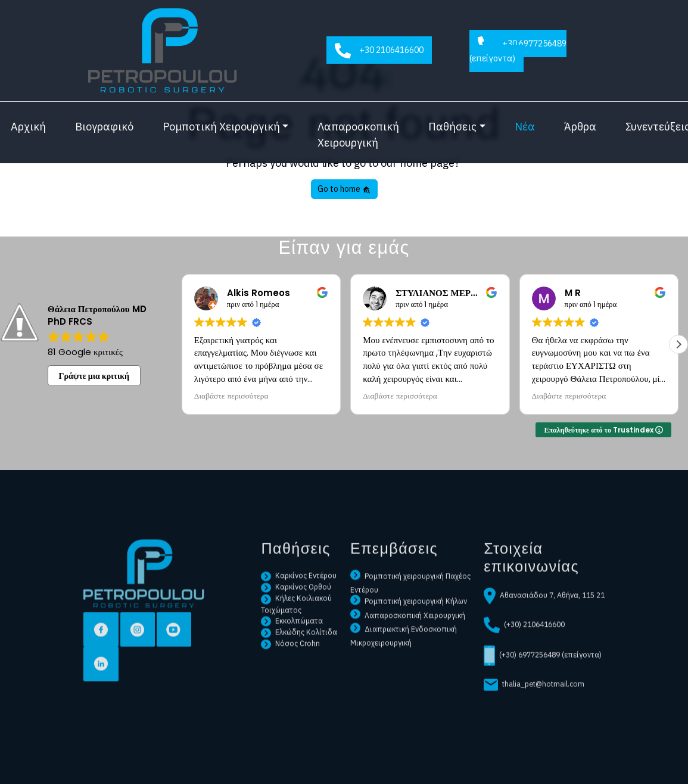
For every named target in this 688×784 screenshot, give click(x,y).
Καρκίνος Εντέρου (299, 598)
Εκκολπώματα (292, 643)
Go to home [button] (344, 189)
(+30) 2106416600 (524, 647)
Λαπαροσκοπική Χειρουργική (358, 135)
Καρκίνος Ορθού (296, 609)
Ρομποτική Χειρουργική (221, 127)
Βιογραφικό (104, 127)
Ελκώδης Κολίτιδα (299, 654)
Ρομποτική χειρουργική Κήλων (409, 623)
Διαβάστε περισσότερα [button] (231, 396)
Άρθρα (580, 127)
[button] (678, 344)
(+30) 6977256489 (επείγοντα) (543, 678)
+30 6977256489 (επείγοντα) (518, 50)
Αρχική (28, 127)
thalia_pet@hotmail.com (534, 707)
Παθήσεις (452, 127)
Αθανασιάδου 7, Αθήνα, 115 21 (544, 618)
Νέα (525, 127)
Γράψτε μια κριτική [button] (94, 376)
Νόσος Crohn (290, 665)
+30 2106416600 (379, 51)
